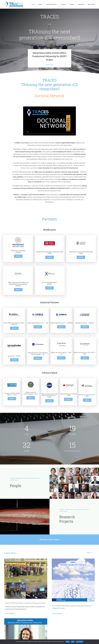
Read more (49, 65)
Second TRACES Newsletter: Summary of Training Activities (25, 603)
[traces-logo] (14, 1)
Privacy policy (80, 642)
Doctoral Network (50, 96)
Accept (68, 642)
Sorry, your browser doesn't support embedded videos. (50, 121)
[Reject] (97, 642)
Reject (73, 642)
